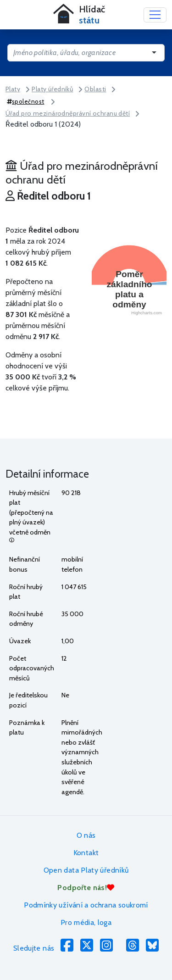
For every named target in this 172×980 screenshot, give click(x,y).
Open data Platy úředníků (86, 870)
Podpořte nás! (86, 888)
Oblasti (95, 89)
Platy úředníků (52, 89)
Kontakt (86, 853)
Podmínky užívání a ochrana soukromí (86, 905)
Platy (13, 89)
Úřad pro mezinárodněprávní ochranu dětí (68, 113)
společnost (26, 101)
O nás (86, 835)
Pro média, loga (86, 922)
